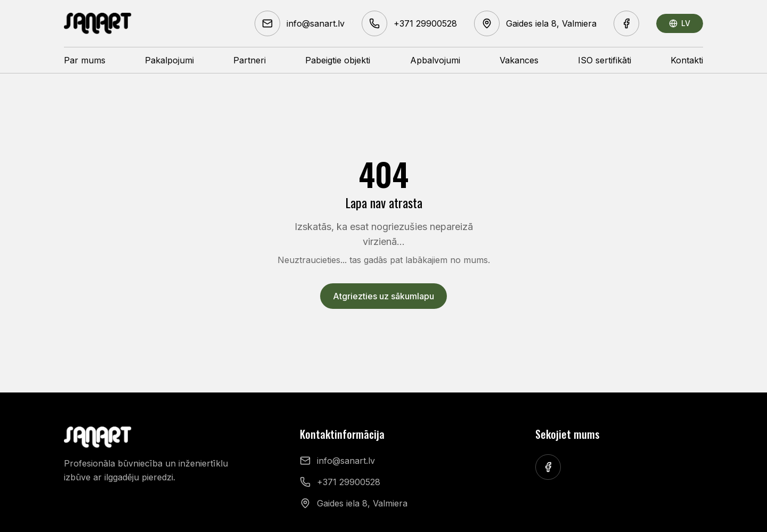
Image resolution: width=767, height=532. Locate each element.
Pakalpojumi (169, 60)
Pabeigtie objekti (338, 60)
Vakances (519, 60)
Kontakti (687, 60)
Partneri (250, 60)
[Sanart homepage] (98, 23)
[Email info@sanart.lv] (300, 23)
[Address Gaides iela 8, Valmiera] (535, 23)
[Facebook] (626, 23)
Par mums (85, 60)
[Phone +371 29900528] (409, 23)
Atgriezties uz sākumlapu (383, 296)
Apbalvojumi (435, 60)
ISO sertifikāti (605, 60)
